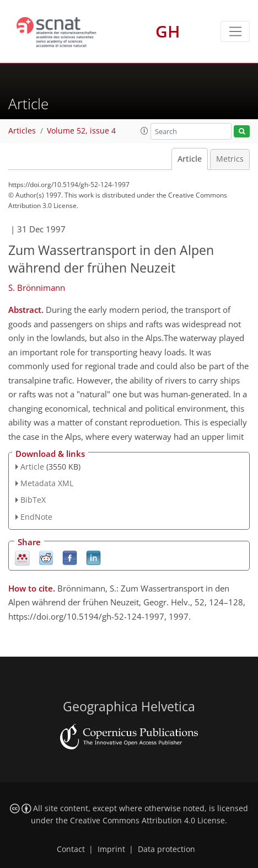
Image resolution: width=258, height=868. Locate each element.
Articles (22, 131)
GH (168, 31)
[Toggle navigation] (235, 31)
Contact (71, 849)
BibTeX (33, 500)
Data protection (166, 849)
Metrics (230, 159)
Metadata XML (47, 483)
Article (190, 159)
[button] (144, 131)
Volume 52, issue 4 (81, 131)
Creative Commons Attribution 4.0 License (147, 821)
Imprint (111, 849)
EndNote (36, 517)
